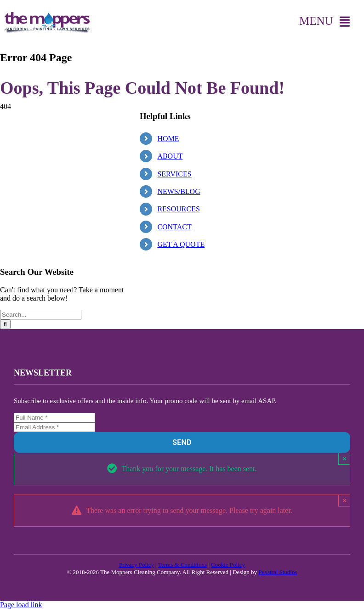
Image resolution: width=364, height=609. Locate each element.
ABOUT (170, 156)
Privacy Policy (136, 565)
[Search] (5, 324)
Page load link (21, 605)
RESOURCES (178, 209)
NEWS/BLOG (179, 191)
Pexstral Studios (278, 572)
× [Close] (344, 458)
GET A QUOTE (181, 244)
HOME (168, 139)
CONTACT (174, 227)
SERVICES (174, 174)
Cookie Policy (228, 565)
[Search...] (41, 315)
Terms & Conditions (182, 565)
